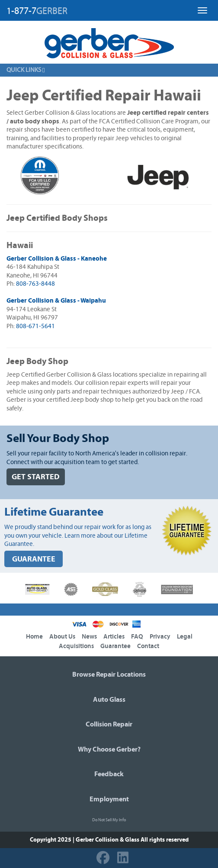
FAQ (137, 637)
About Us (62, 637)
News (89, 637)
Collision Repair (109, 724)
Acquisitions (76, 646)
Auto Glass (109, 700)
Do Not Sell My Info (109, 820)
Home (34, 637)
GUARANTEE (34, 559)
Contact (148, 646)
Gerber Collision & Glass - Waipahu (56, 301)
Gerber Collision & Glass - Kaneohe (57, 259)
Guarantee (115, 646)
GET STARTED (36, 477)
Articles (114, 637)
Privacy (160, 637)
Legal (185, 637)
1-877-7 (37, 11)
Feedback (109, 774)
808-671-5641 (35, 326)
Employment (109, 799)
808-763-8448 (35, 284)
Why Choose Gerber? (109, 749)
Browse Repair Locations (109, 674)
